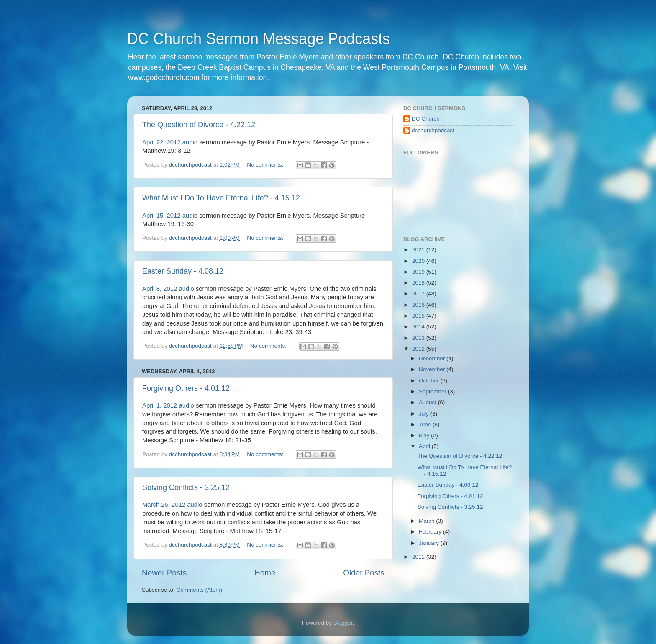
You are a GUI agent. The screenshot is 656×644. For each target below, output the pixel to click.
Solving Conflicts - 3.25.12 (186, 487)
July (425, 414)
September (433, 391)
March (427, 521)
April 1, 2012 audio (168, 405)
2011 (419, 557)
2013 (419, 338)
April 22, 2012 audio (170, 142)
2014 (419, 327)
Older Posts (364, 573)
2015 (419, 316)
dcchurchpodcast (433, 130)
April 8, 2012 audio (168, 289)
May (425, 435)
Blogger (343, 623)
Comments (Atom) (200, 590)
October (430, 381)
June (426, 425)
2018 (419, 283)
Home (265, 573)
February (431, 532)
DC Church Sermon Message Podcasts (259, 39)
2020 (419, 261)
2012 (419, 349)
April (425, 446)
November (433, 369)
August (428, 402)
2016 (419, 305)
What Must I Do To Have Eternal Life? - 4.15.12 (221, 198)
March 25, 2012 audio (172, 505)
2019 (419, 272)
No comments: (266, 165)
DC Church (426, 119)
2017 (419, 294)
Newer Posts (164, 573)
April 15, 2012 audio (170, 216)
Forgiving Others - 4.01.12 (186, 388)
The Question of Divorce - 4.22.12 (199, 125)
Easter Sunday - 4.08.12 (183, 271)
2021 (419, 250)
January (430, 543)
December (433, 358)
